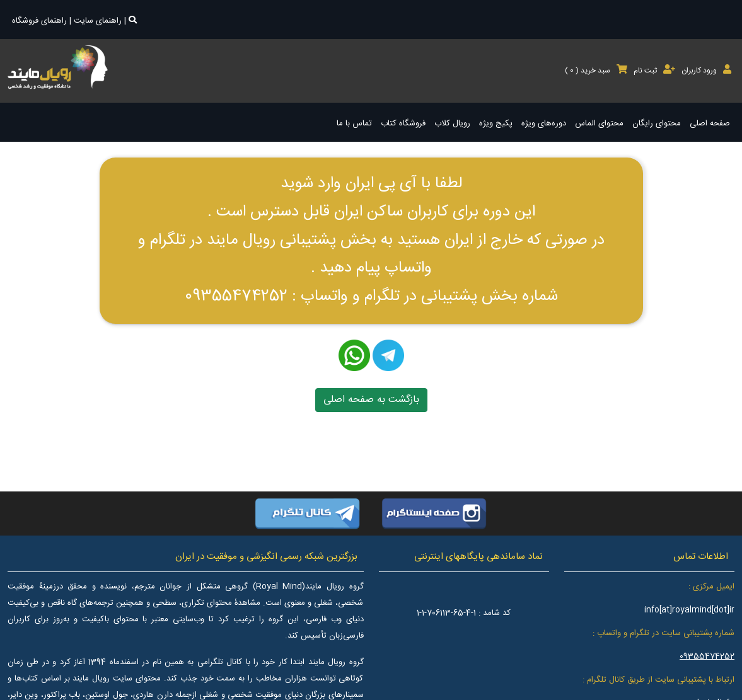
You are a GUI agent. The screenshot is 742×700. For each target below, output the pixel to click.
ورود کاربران (706, 71)
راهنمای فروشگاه (39, 21)
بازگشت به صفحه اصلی (371, 400)
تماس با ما (354, 123)
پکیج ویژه (496, 123)
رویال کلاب (452, 123)
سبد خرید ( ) (596, 71)
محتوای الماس (599, 123)
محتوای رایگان (657, 123)
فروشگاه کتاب (403, 123)
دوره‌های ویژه (544, 123)
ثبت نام (654, 71)
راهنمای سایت (98, 21)
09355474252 (707, 657)
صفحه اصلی (710, 123)
